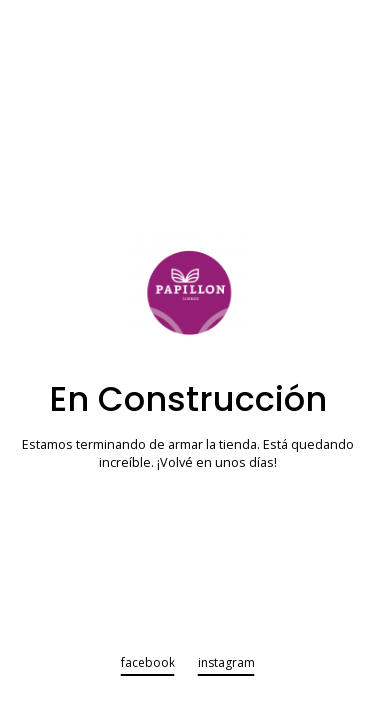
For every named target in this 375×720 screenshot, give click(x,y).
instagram (226, 664)
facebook (148, 664)
